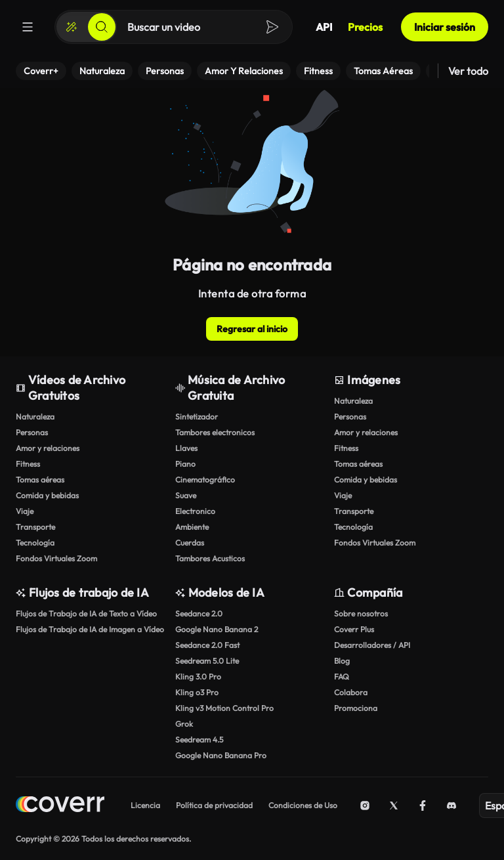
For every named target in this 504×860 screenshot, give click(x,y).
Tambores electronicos (215, 432)
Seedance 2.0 (199, 613)
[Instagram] (365, 806)
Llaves (186, 448)
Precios (365, 27)
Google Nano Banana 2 (217, 629)
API (324, 27)
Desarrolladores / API (372, 645)
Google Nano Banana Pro (221, 755)
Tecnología (35, 543)
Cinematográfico (205, 480)
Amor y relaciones (48, 448)
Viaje (25, 511)
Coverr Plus (354, 629)
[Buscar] (102, 27)
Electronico (195, 511)
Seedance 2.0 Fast (207, 645)
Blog (342, 661)
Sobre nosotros (361, 613)
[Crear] (72, 27)
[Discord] (451, 806)
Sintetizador (197, 417)
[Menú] (28, 27)
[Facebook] (423, 806)
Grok (184, 724)
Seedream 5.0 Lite (207, 661)
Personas (32, 432)
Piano (185, 464)
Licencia (145, 805)
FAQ (342, 677)
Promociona (356, 708)
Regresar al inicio (252, 329)
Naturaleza (35, 417)
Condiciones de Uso (303, 805)
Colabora (351, 692)
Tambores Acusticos (210, 558)
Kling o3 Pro (197, 692)
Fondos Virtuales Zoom (56, 558)
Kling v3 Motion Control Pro (224, 708)
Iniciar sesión (445, 27)
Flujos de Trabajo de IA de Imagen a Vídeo (90, 629)
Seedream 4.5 (199, 740)
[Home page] (60, 806)
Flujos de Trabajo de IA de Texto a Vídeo (86, 613)
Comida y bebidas (47, 495)
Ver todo (468, 71)
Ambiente (192, 527)
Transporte (35, 527)
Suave (186, 495)
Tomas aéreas (40, 480)
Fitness (28, 464)
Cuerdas (190, 543)
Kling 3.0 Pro (198, 677)
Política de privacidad (214, 805)
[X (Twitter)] (394, 806)
